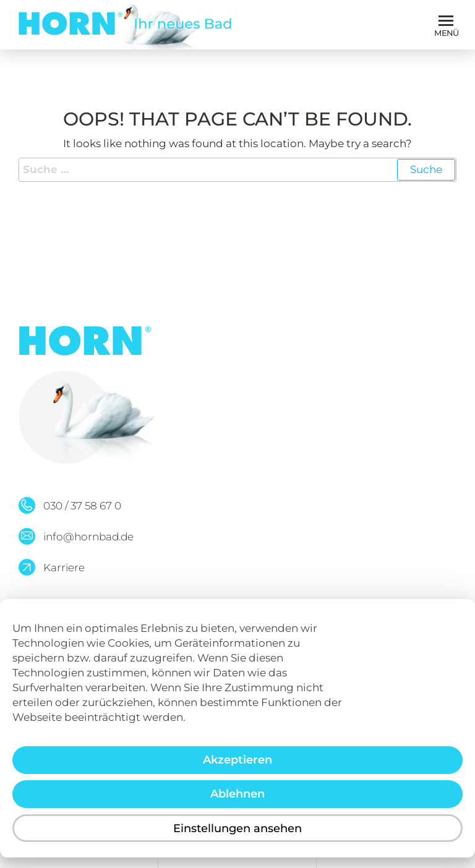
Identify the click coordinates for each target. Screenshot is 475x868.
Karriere (64, 568)
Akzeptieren (237, 769)
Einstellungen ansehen (237, 837)
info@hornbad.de (88, 537)
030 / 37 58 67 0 (82, 506)
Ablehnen (237, 803)
